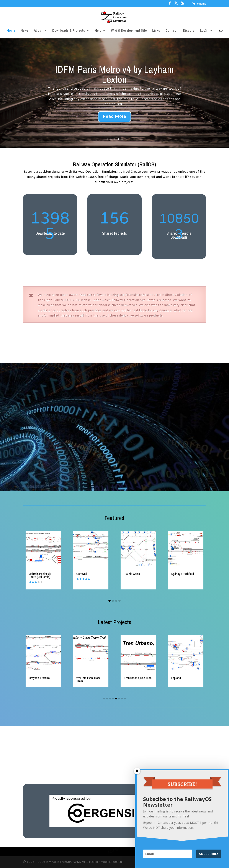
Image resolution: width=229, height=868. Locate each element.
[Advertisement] (114, 337)
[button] (110, 601)
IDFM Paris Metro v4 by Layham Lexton (114, 74)
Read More (114, 117)
